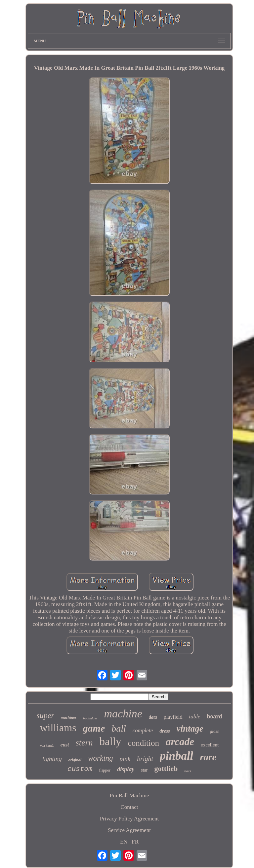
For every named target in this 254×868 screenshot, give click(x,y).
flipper (105, 770)
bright (145, 759)
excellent (210, 745)
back (188, 771)
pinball (176, 756)
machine (123, 714)
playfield (173, 717)
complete (143, 730)
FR (135, 842)
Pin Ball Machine (129, 796)
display (126, 769)
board (215, 716)
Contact (129, 807)
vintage (190, 729)
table (195, 717)
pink (125, 759)
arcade (180, 742)
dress (165, 731)
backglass (90, 718)
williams (58, 728)
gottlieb (166, 768)
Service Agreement (129, 830)
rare (208, 757)
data (153, 717)
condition (144, 743)
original (75, 760)
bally (110, 741)
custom (80, 769)
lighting (52, 759)
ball (119, 728)
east (65, 745)
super (45, 715)
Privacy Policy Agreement (129, 819)
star (144, 770)
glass (214, 731)
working (100, 758)
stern (84, 743)
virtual (47, 746)
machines (69, 717)
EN (124, 842)
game (94, 728)
